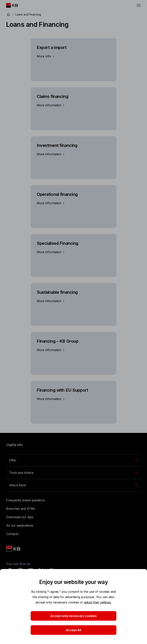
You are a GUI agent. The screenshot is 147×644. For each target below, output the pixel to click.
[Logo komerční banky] (15, 5)
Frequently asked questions (25, 500)
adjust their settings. (98, 602)
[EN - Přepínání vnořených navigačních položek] (73, 460)
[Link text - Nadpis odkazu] (14, 549)
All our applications (20, 525)
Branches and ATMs (21, 509)
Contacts (12, 534)
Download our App (20, 517)
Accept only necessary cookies (73, 616)
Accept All (73, 630)
